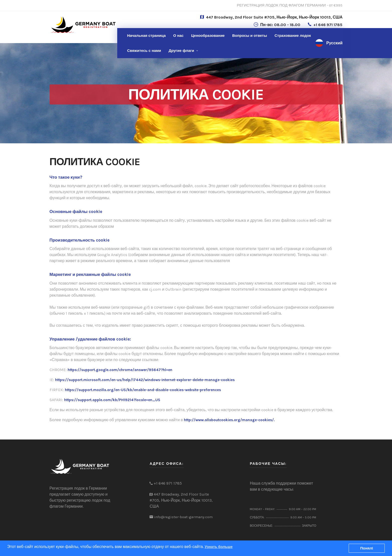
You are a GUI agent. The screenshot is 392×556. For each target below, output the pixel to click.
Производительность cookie (80, 240)
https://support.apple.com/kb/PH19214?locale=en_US (112, 400)
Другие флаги (181, 51)
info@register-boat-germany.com (183, 517)
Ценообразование (208, 36)
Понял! (367, 548)
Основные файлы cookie (76, 211)
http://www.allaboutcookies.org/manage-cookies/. (229, 420)
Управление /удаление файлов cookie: (90, 339)
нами (144, 51)
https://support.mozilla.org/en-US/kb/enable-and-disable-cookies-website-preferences (143, 390)
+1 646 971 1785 (328, 25)
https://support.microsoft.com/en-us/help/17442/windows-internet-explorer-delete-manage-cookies (145, 380)
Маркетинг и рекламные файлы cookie (90, 274)
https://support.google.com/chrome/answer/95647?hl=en (120, 370)
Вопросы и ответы (250, 36)
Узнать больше (219, 547)
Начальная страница (147, 36)
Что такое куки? (66, 177)
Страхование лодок (293, 36)
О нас (178, 36)
